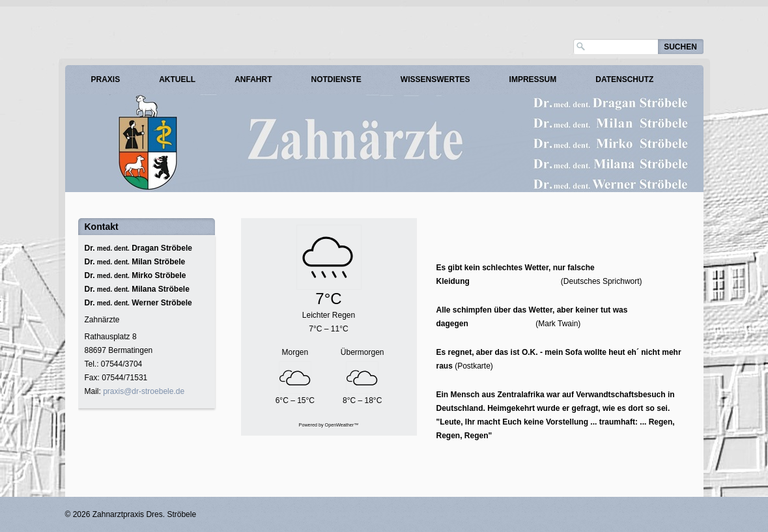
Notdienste (336, 79)
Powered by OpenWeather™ (329, 425)
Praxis (106, 79)
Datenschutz (624, 79)
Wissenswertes (435, 79)
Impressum (533, 79)
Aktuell (177, 79)
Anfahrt (253, 79)
